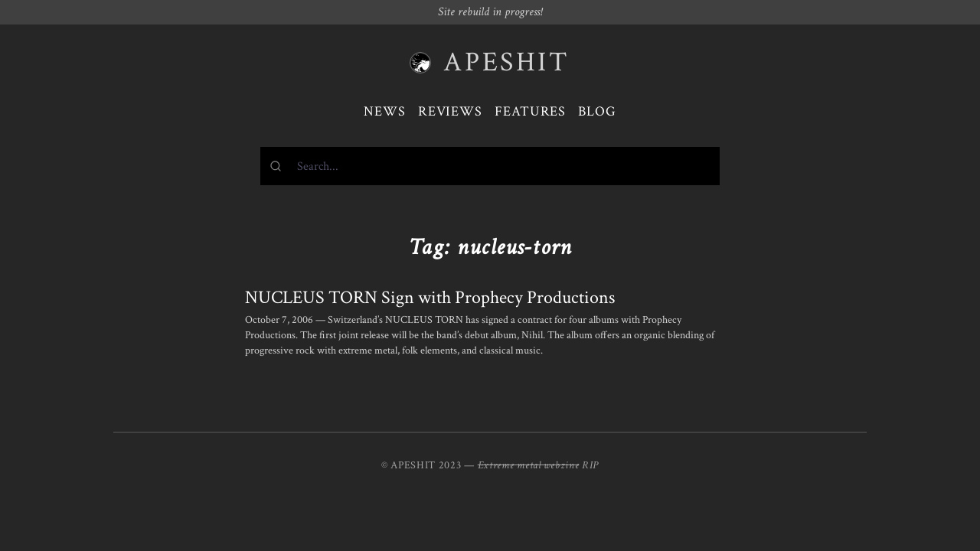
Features (530, 111)
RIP (590, 465)
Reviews (450, 111)
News (385, 111)
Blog (597, 111)
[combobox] (490, 166)
